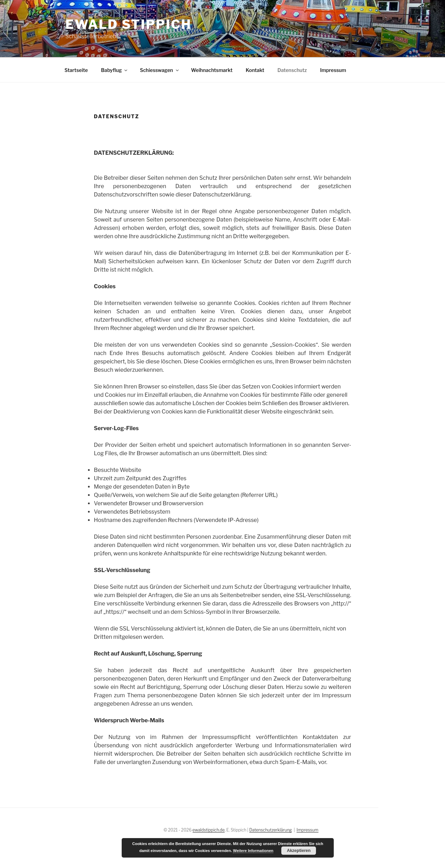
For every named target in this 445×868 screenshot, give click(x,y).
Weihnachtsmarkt (212, 70)
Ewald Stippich (128, 24)
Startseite (76, 70)
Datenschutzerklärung (271, 830)
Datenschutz (292, 70)
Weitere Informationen (253, 851)
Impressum (333, 70)
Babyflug (115, 70)
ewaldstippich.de (209, 830)
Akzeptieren (299, 851)
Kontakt (255, 70)
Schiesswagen (160, 70)
